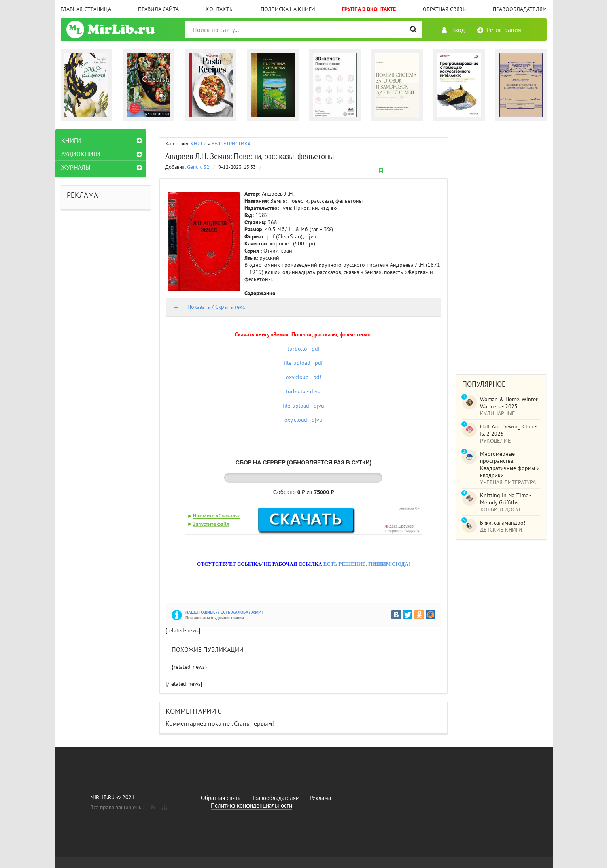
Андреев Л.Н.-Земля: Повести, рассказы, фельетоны (250, 156)
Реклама (320, 798)
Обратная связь (444, 9)
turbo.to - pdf (303, 349)
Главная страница (86, 9)
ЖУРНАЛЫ (81, 167)
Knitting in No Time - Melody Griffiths (506, 499)
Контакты (220, 9)
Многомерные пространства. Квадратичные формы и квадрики (510, 464)
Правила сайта (158, 9)
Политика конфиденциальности (251, 805)
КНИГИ (199, 144)
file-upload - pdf (303, 363)
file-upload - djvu (303, 406)
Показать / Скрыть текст (217, 307)
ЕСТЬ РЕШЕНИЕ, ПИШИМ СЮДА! (367, 564)
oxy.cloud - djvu (303, 420)
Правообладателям (520, 9)
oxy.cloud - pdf (303, 377)
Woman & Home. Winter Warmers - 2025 (509, 403)
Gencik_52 (198, 167)
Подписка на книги (288, 9)
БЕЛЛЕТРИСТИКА (231, 144)
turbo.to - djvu (303, 391)
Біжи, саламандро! (503, 523)
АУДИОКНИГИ (86, 154)
